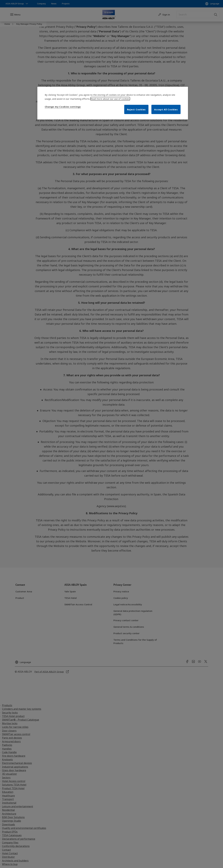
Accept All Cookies (166, 109)
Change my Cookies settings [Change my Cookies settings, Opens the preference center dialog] (63, 107)
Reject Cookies (136, 109)
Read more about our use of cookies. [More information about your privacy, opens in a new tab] (110, 99)
